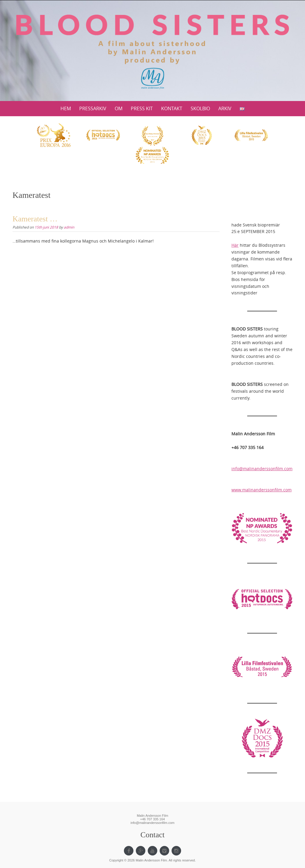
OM (119, 108)
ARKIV (225, 108)
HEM (66, 108)
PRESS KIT (142, 108)
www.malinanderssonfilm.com (262, 490)
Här (235, 245)
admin (69, 227)
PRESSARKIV (93, 108)
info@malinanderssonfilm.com (262, 469)
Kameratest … (35, 219)
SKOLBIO (200, 108)
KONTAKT (172, 108)
